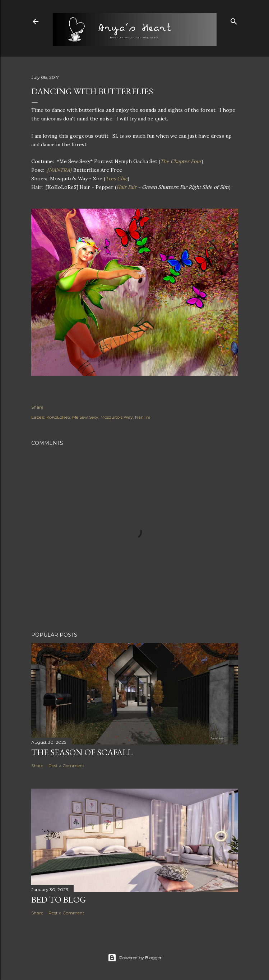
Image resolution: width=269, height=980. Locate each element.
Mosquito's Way (117, 417)
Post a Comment (66, 765)
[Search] (234, 20)
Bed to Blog (59, 900)
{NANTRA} (59, 170)
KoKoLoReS (58, 417)
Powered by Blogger (135, 958)
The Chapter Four (181, 161)
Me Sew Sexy (85, 417)
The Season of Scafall (82, 752)
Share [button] (37, 407)
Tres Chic (116, 179)
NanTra (143, 417)
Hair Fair (126, 187)
